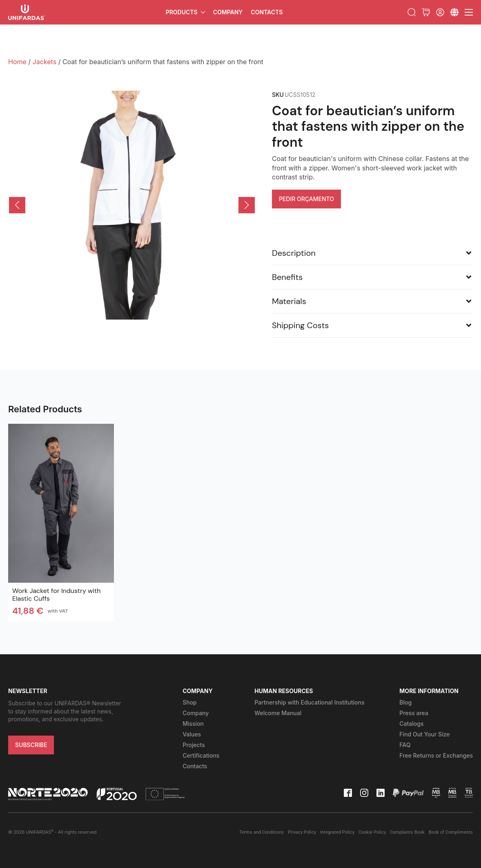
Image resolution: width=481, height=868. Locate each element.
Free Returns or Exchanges (436, 755)
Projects (194, 745)
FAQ (405, 745)
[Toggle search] (412, 12)
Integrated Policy (337, 832)
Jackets (45, 62)
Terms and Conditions (262, 832)
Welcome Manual (278, 713)
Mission (193, 724)
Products (182, 12)
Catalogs (411, 724)
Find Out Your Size (424, 734)
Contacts (267, 12)
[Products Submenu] (203, 12)
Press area (414, 713)
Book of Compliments (451, 832)
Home (17, 62)
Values (192, 734)
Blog (405, 702)
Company (228, 12)
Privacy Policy (302, 832)
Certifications (201, 755)
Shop (190, 702)
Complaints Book (407, 832)
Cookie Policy (372, 832)
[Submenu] (454, 12)
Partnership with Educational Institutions (309, 702)
